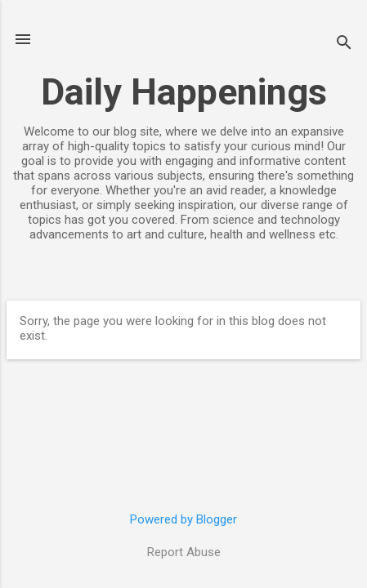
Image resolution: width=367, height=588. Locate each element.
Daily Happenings (184, 92)
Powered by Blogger (183, 519)
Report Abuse (184, 552)
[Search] (344, 45)
